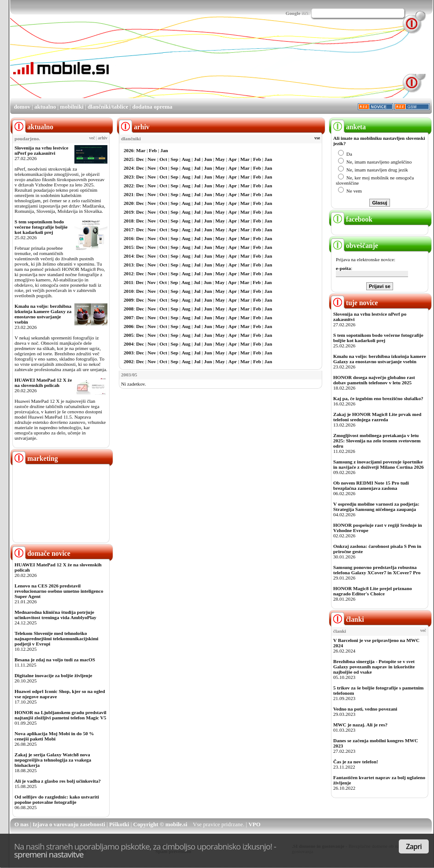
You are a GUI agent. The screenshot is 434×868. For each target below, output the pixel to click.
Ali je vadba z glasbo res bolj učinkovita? (58, 781)
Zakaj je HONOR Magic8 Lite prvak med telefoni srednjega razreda (377, 417)
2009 (129, 300)
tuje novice (355, 303)
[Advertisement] (152, 64)
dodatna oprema (152, 107)
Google (293, 13)
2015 (129, 247)
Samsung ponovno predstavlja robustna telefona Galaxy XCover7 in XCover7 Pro (377, 570)
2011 (129, 282)
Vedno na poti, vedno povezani (365, 709)
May (220, 159)
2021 (129, 194)
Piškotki (119, 824)
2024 (129, 168)
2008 (129, 309)
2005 (129, 335)
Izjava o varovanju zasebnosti (69, 824)
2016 (129, 238)
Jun (208, 159)
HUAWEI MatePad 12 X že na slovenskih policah (43, 383)
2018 (129, 221)
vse (317, 138)
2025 (129, 159)
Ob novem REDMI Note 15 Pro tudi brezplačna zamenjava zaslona (371, 485)
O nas (22, 824)
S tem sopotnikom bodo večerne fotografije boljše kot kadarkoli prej (41, 227)
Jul (197, 159)
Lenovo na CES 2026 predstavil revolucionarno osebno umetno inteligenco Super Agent (59, 591)
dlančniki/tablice (108, 107)
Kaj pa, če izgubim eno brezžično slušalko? (378, 398)
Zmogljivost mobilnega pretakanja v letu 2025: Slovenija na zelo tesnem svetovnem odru (377, 441)
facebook (352, 219)
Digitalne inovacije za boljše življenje (53, 675)
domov (22, 107)
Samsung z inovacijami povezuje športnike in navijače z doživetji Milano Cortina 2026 (379, 464)
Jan (164, 150)
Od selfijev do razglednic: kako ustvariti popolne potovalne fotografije (57, 799)
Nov (152, 159)
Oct (163, 159)
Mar (141, 150)
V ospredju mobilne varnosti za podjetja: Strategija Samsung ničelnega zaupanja (376, 507)
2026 (129, 150)
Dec (140, 159)
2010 (129, 291)
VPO (254, 824)
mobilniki (72, 107)
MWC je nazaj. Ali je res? (360, 725)
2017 (129, 230)
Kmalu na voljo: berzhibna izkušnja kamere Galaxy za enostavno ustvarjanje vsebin (43, 314)
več (92, 138)
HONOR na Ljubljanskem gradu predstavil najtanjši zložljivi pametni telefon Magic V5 (61, 715)
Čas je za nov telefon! (356, 762)
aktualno (45, 107)
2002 (129, 361)
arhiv (103, 138)
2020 (129, 203)
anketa (348, 127)
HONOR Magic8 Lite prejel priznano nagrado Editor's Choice (373, 591)
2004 (129, 344)
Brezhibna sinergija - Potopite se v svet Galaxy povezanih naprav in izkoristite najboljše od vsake (374, 667)
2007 (129, 317)
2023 (129, 177)
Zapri (414, 846)
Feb (153, 150)
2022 (129, 186)
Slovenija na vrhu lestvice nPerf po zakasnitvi (41, 150)
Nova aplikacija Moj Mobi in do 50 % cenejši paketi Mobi (54, 736)
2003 (129, 353)
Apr (233, 159)
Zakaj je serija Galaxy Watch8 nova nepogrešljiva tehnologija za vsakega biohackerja (53, 760)
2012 (129, 274)
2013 (129, 265)
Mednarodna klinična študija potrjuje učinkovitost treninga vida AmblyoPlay (55, 615)
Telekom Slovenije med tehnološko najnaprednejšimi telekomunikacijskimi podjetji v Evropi (56, 638)
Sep (175, 159)
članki (348, 619)
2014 (129, 256)
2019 (129, 212)
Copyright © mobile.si (160, 824)
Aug (186, 159)
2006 (129, 326)
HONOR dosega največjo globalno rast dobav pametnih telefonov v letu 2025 (374, 380)
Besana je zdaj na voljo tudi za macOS (55, 660)
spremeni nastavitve (49, 854)
